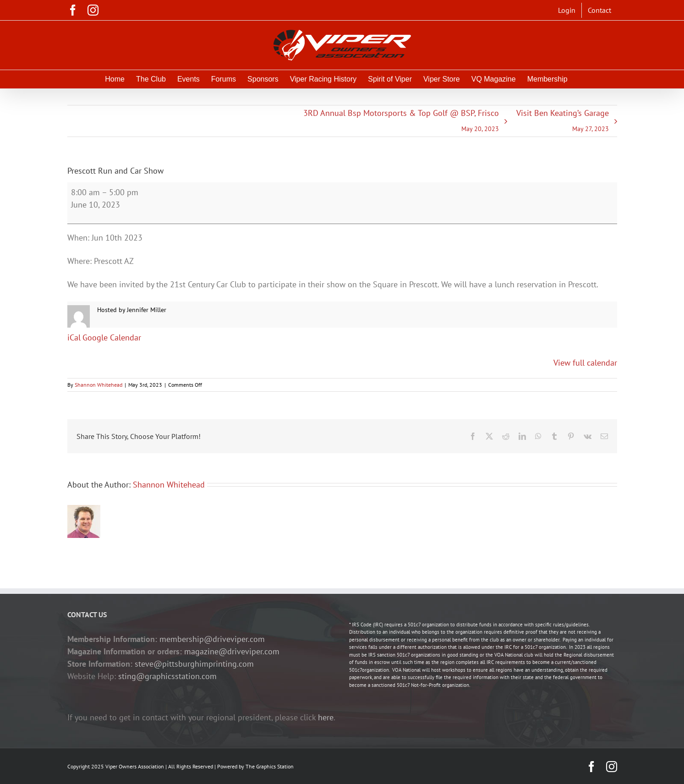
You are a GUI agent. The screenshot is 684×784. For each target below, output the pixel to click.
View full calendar (585, 363)
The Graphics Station (270, 766)
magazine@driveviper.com (232, 651)
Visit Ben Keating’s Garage (563, 122)
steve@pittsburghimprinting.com (194, 664)
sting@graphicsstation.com (167, 676)
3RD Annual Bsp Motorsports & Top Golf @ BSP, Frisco (401, 122)
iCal (74, 337)
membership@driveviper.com (212, 639)
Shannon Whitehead (98, 385)
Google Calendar (112, 337)
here (326, 717)
